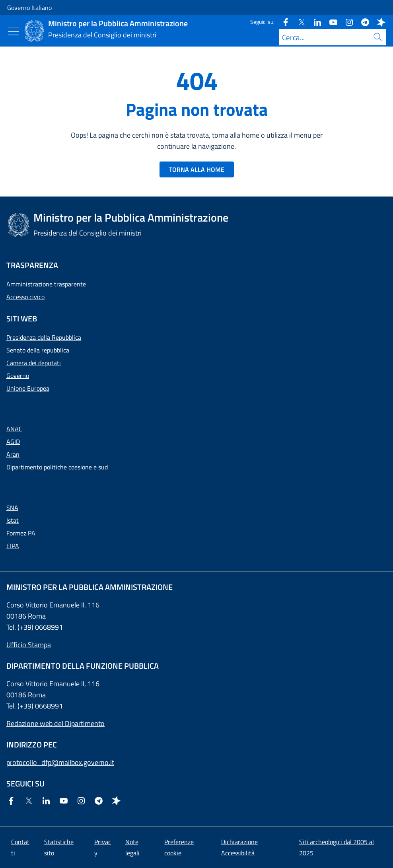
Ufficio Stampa (29, 645)
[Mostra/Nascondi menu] (14, 31)
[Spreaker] (378, 22)
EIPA (13, 546)
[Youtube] (330, 22)
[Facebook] (282, 22)
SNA (12, 508)
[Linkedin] (314, 22)
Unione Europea (28, 388)
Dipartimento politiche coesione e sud (57, 467)
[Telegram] (362, 22)
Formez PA (21, 533)
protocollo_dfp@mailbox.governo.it (60, 762)
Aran (13, 454)
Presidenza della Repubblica (44, 337)
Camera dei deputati (34, 363)
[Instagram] (346, 22)
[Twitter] (298, 22)
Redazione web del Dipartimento (55, 723)
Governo (18, 376)
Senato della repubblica (38, 350)
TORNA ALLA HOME (197, 169)
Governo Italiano (29, 8)
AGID (13, 442)
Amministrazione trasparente (46, 284)
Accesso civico (25, 297)
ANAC (14, 429)
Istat (13, 520)
